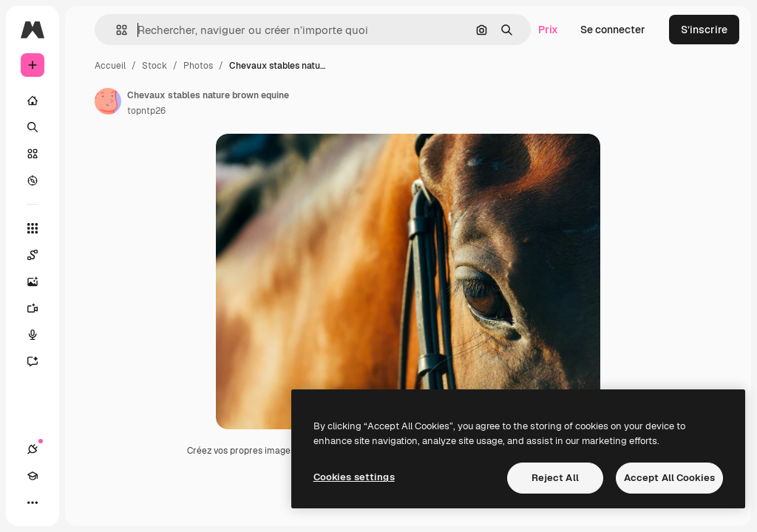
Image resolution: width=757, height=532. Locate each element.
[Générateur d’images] (40, 282)
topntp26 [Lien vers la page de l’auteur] (146, 111)
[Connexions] (33, 449)
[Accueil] (33, 100)
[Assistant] (40, 361)
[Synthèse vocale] (40, 335)
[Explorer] (33, 180)
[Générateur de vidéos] (40, 308)
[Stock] (33, 154)
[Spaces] (40, 255)
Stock (155, 66)
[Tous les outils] (33, 228)
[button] (116, 30)
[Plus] (33, 502)
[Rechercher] (33, 127)
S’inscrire (704, 30)
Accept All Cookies (669, 478)
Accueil (110, 66)
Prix (548, 30)
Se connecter (613, 30)
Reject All (555, 478)
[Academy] (33, 476)
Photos (198, 66)
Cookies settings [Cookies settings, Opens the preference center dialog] (354, 477)
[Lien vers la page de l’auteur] (108, 101)
